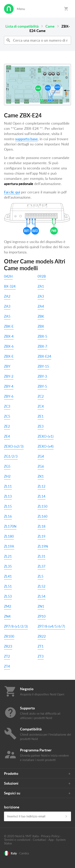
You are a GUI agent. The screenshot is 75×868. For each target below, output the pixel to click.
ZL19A (9, 546)
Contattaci (39, 840)
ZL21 (8, 556)
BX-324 (10, 286)
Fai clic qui (12, 192)
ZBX (41, 326)
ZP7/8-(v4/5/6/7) (51, 626)
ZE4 (7, 436)
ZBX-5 (42, 336)
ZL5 (40, 576)
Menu (21, 9)
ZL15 (8, 506)
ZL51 (8, 586)
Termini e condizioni (17, 840)
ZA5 (7, 316)
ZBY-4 (9, 386)
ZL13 (8, 496)
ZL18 (41, 526)
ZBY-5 (42, 386)
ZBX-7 (42, 346)
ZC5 (7, 416)
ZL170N (10, 526)
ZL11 (8, 486)
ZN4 (7, 616)
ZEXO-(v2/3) (14, 446)
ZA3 (41, 296)
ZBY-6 (9, 396)
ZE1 (41, 416)
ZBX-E (9, 356)
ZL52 (41, 586)
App (51, 840)
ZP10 (42, 616)
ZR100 (9, 636)
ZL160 (42, 516)
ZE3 (41, 426)
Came (50, 26)
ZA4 (41, 306)
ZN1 (41, 606)
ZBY (7, 366)
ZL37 (41, 566)
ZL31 (41, 556)
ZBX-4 (9, 336)
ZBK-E (9, 326)
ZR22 (42, 636)
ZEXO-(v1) (46, 436)
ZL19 (41, 536)
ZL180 (9, 536)
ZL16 (8, 516)
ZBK (41, 316)
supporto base (26, 139)
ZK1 (41, 476)
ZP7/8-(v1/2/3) (16, 626)
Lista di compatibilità (22, 26)
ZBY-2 (9, 376)
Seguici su (12, 793)
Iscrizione (12, 807)
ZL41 (8, 576)
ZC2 (41, 396)
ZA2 (7, 296)
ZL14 (41, 496)
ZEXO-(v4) (46, 446)
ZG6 (41, 466)
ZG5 (7, 466)
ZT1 (41, 646)
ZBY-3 (42, 376)
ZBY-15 (43, 366)
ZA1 (41, 286)
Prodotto (11, 773)
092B (42, 276)
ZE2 (7, 426)
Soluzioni (11, 783)
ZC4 (41, 406)
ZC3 (7, 406)
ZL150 (42, 506)
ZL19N (43, 546)
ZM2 (8, 606)
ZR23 (8, 646)
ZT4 (7, 666)
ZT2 (7, 656)
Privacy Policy (50, 836)
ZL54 (41, 596)
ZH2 (7, 476)
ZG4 (41, 456)
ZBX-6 (9, 346)
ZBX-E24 (44, 356)
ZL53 (8, 596)
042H (8, 276)
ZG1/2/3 (11, 456)
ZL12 (41, 486)
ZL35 (8, 566)
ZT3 (41, 656)
